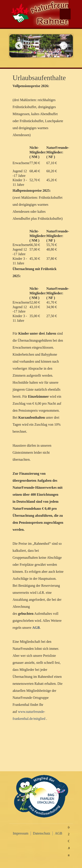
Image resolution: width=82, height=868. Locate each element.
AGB (59, 833)
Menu (65, 14)
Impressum (21, 833)
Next (64, 45)
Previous (19, 45)
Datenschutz (42, 833)
